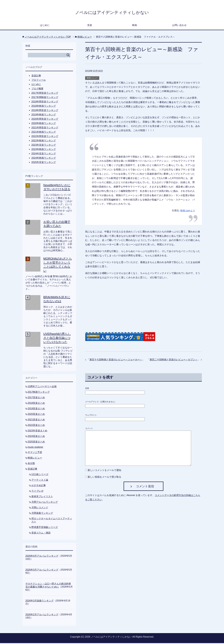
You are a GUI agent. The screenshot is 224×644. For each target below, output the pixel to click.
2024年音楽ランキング (44, 154)
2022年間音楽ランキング (45, 137)
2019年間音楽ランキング (45, 111)
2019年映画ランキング (44, 115)
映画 (135, 26)
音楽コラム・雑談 (41, 534)
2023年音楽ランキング (44, 146)
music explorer (35, 448)
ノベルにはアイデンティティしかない (112, 12)
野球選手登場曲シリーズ (45, 528)
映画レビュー (92, 79)
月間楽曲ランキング (42, 514)
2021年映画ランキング (44, 133)
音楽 (90, 26)
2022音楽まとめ (36, 426)
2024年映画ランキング (44, 159)
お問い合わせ (179, 26)
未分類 (31, 464)
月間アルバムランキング (45, 503)
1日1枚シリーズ (40, 475)
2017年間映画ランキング (45, 98)
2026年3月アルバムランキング (42, 571)
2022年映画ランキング (44, 141)
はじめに (45, 26)
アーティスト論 (40, 481)
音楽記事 (36, 77)
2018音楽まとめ (36, 404)
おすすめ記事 (39, 486)
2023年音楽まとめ (38, 431)
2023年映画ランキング (44, 150)
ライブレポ (37, 492)
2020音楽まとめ (36, 415)
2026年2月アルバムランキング (42, 615)
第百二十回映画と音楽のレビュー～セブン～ (174, 360)
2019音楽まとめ (36, 409)
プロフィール (39, 81)
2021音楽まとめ (36, 420)
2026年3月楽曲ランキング (40, 602)
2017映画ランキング (39, 393)
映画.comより (188, 211)
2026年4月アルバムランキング (42, 557)
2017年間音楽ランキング (45, 94)
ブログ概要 (37, 89)
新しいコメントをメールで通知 (104, 471)
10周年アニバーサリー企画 (42, 387)
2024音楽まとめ (36, 437)
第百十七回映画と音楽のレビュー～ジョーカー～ (116, 360)
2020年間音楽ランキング (45, 120)
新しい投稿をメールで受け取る (104, 478)
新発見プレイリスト (42, 497)
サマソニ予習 (35, 453)
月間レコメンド (40, 508)
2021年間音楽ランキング (45, 128)
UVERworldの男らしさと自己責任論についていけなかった (57, 339)
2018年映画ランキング (44, 107)
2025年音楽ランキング (44, 163)
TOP (48, 38)
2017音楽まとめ (36, 398)
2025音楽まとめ (36, 443)
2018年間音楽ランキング (45, 102)
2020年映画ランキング (44, 124)
